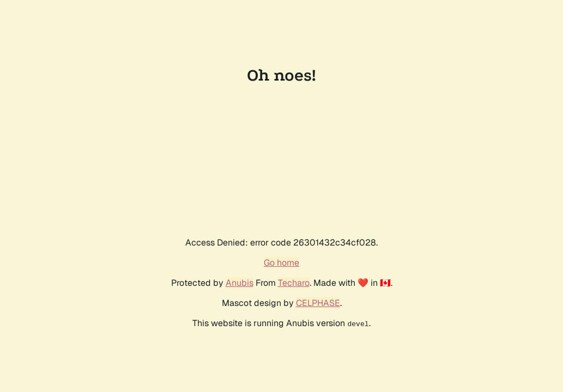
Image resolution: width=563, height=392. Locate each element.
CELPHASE (318, 303)
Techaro (294, 283)
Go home (282, 263)
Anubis (240, 283)
